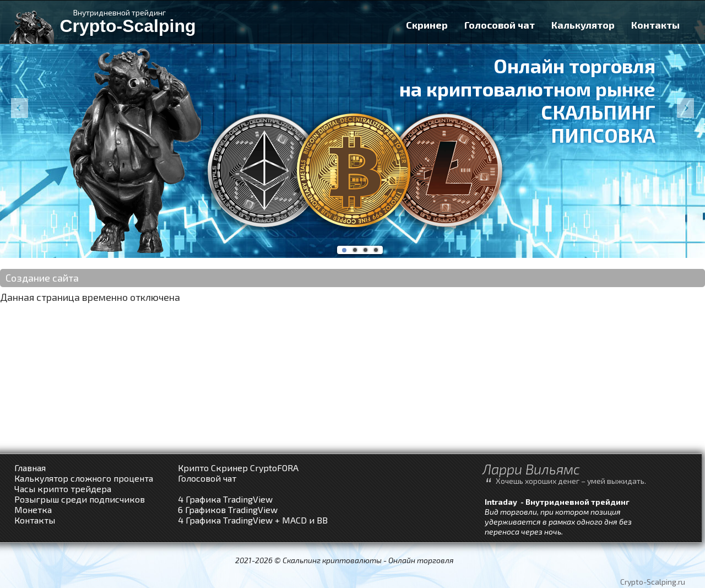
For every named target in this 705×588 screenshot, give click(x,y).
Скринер (427, 25)
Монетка (33, 509)
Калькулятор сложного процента (84, 478)
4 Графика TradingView (225, 499)
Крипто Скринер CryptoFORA (238, 468)
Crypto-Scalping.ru (653, 582)
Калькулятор (583, 25)
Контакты (655, 25)
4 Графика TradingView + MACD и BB (253, 520)
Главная (30, 468)
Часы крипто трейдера (63, 489)
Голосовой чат (500, 25)
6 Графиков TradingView (228, 509)
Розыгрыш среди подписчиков (80, 499)
